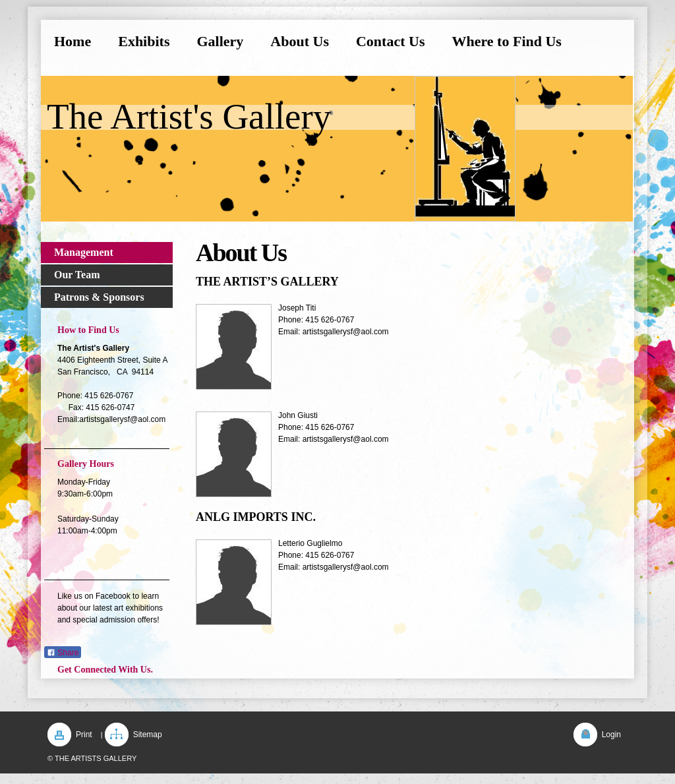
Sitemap (148, 735)
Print (84, 735)
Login (611, 735)
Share (63, 653)
